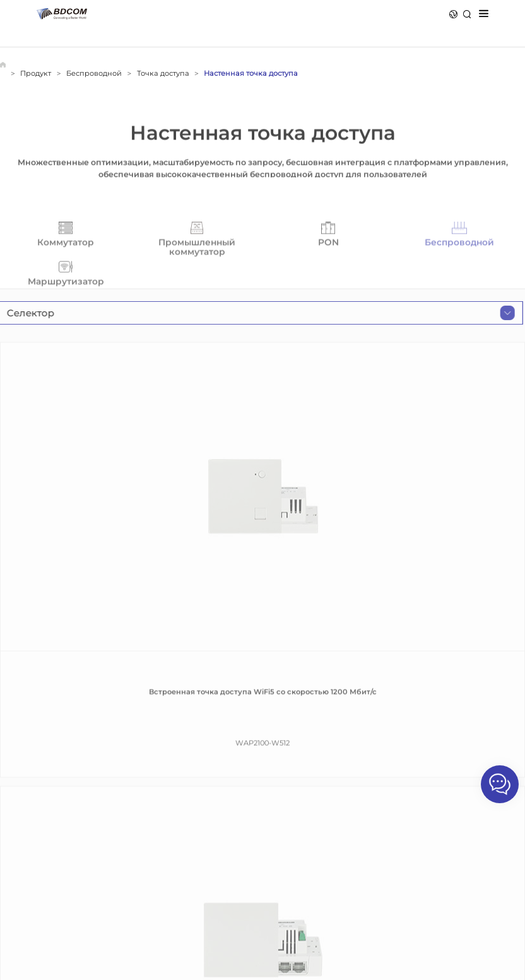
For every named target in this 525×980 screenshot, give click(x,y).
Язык (453, 14)
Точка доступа (163, 73)
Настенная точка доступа (251, 73)
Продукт (36, 73)
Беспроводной (94, 73)
